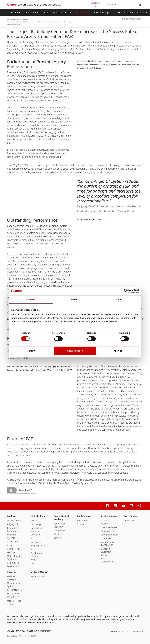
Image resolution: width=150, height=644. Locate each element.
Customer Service (109, 527)
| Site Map (34, 636)
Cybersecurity (107, 531)
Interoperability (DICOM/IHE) (108, 544)
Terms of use (12, 636)
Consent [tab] (31, 299)
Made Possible (14, 601)
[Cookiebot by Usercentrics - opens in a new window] (126, 291)
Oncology (35, 535)
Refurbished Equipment (13, 564)
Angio (25, 19)
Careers (11, 604)
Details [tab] (75, 299)
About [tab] (119, 299)
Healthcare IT (14, 549)
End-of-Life (106, 538)
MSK (33, 538)
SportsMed (36, 542)
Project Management (107, 560)
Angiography (13, 524)
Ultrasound (12, 541)
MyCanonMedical (39, 572)
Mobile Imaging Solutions (15, 558)
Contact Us (95, 5)
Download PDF (27, 490)
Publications (82, 12)
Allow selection (75, 351)
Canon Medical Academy (58, 12)
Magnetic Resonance (12, 536)
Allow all (118, 351)
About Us (142, 12)
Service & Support (104, 12)
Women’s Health (38, 546)
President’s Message (12, 578)
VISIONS (81, 524)
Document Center (109, 535)
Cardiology (36, 524)
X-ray (9, 545)
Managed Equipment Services (106, 552)
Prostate (34, 560)
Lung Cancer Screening (37, 529)
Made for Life (13, 597)
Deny (32, 351)
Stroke (34, 521)
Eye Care (11, 552)
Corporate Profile (15, 590)
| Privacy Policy (23, 636)
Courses (58, 538)
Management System (14, 585)
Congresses (59, 530)
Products (16, 12)
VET (32, 563)
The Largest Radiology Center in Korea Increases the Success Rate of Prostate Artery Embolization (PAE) (40, 23)
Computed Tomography (13, 529)
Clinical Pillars (32, 12)
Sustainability (14, 593)
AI (31, 549)
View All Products (15, 521)
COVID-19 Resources (106, 522)
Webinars (58, 534)
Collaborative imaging (37, 555)
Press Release (125, 12)
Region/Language (132, 19)
